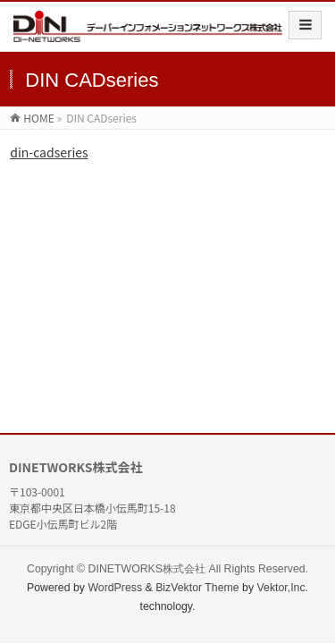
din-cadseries (49, 152)
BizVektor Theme (197, 588)
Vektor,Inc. (283, 588)
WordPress (115, 588)
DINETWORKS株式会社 (147, 569)
